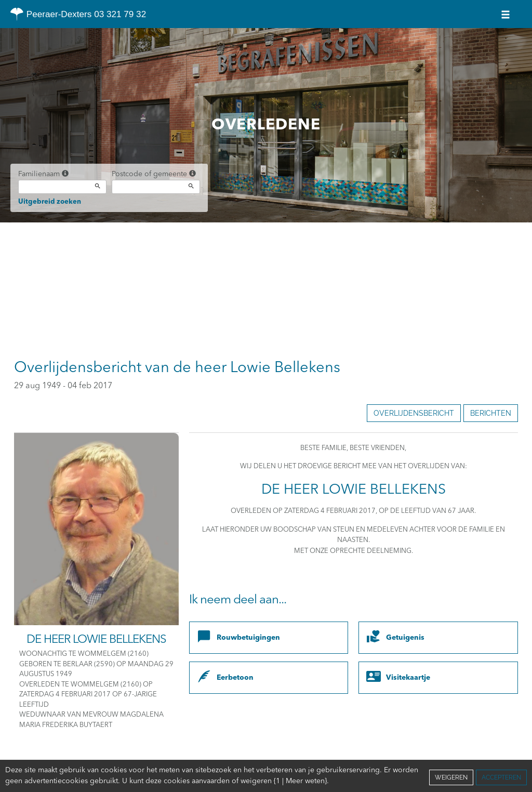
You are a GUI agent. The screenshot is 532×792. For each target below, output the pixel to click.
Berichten (491, 413)
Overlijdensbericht (414, 413)
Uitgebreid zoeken (50, 202)
